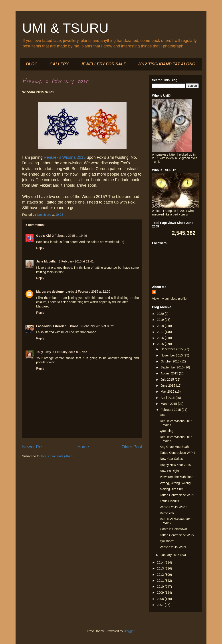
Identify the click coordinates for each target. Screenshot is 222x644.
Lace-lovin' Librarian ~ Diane (57, 326)
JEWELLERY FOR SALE (103, 64)
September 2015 (172, 367)
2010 (161, 587)
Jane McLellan (47, 261)
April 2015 (168, 398)
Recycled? (167, 513)
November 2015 (172, 355)
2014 (161, 562)
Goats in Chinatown (173, 529)
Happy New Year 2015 (175, 465)
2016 (161, 338)
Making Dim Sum (172, 489)
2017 (161, 332)
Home (83, 447)
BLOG (32, 64)
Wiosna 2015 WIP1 (173, 547)
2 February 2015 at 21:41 (76, 261)
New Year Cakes (171, 459)
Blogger (129, 631)
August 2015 (170, 373)
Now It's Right (169, 471)
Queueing (167, 431)
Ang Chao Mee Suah (174, 447)
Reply (40, 248)
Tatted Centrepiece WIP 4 (177, 453)
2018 (161, 326)
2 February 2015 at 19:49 (70, 236)
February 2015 (171, 410)
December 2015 (172, 349)
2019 (161, 320)
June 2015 (168, 386)
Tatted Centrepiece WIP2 (177, 535)
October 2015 (170, 361)
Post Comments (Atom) (57, 456)
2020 (161, 314)
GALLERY (59, 64)
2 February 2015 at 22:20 (93, 292)
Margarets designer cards (55, 292)
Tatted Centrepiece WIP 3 (177, 495)
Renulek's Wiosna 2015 (65, 157)
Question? (167, 541)
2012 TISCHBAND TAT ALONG (167, 64)
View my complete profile (169, 299)
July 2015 (168, 380)
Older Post (132, 447)
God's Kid (44, 236)
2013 (161, 568)
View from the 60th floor (176, 477)
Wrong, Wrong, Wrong (175, 483)
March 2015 (169, 404)
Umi (163, 415)
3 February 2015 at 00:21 (97, 326)
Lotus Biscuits (169, 501)
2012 (161, 575)
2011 (161, 581)
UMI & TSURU (65, 28)
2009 (161, 593)
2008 (161, 599)
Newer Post (33, 447)
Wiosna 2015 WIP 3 (173, 507)
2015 (161, 344)
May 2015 (168, 391)
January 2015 (170, 555)
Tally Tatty (44, 352)
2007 (161, 605)
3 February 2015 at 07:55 (70, 352)
